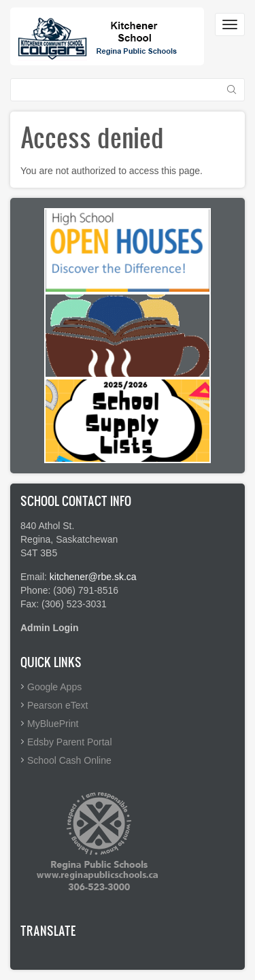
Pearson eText (58, 705)
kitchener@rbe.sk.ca (93, 577)
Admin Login (50, 628)
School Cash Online (69, 760)
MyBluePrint (53, 724)
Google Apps (54, 687)
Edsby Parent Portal (70, 742)
